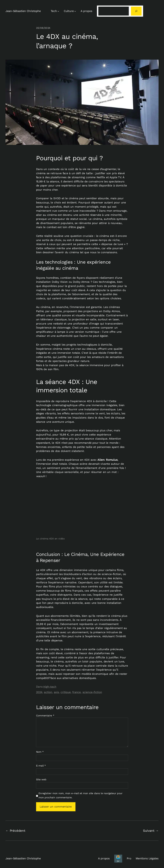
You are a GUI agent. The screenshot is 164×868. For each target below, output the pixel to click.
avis (56, 692)
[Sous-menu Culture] (75, 11)
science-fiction (92, 692)
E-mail (41, 766)
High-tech (50, 687)
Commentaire (45, 716)
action (48, 692)
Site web (41, 779)
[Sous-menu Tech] (58, 11)
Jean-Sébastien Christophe (23, 11)
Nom (40, 752)
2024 (39, 692)
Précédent (18, 831)
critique (66, 692)
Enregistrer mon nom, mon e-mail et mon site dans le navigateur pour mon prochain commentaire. (80, 795)
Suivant (149, 831)
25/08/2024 (43, 28)
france (77, 692)
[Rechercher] (136, 11)
